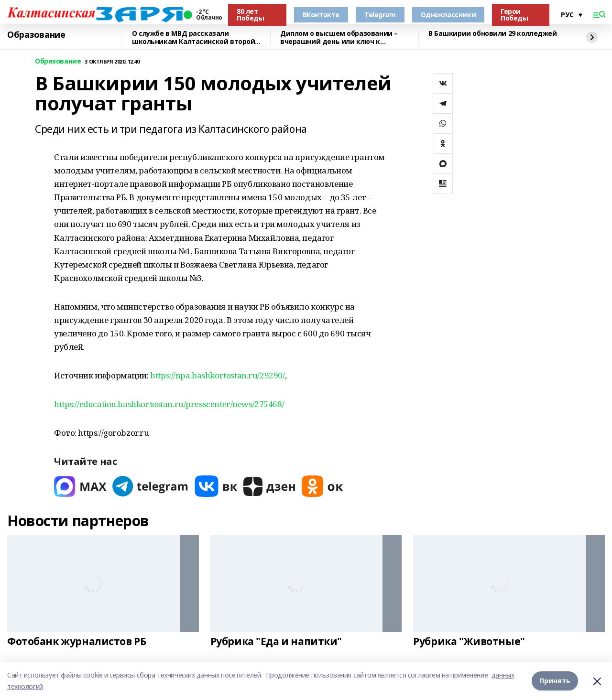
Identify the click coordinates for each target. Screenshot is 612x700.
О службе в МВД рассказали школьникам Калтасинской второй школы (193, 38)
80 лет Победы (250, 15)
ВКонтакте (321, 15)
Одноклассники (448, 15)
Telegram (380, 15)
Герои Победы (514, 15)
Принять (555, 681)
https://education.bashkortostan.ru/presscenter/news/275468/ (169, 404)
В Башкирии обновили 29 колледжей (493, 34)
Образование (36, 35)
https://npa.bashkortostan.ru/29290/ (217, 375)
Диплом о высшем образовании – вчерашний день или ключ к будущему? (339, 38)
